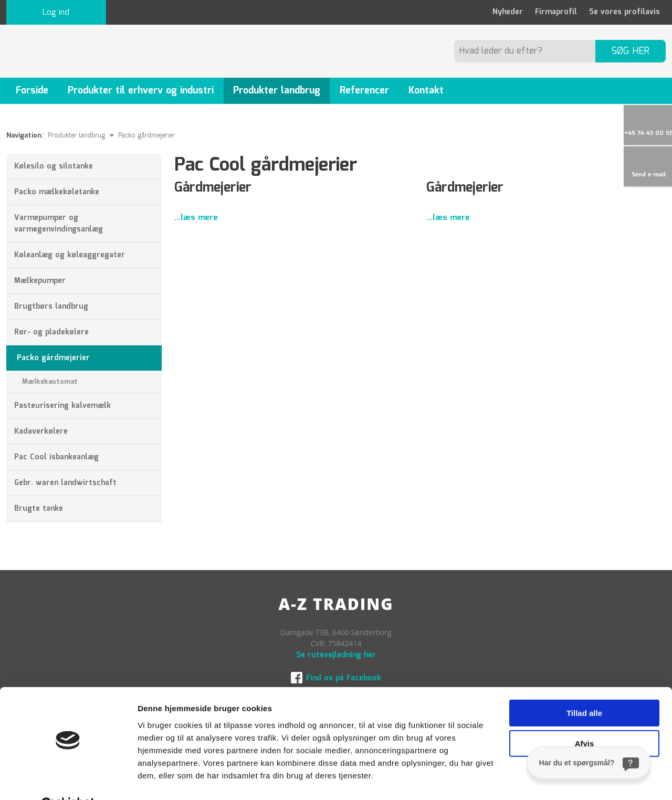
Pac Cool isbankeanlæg (56, 457)
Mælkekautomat (50, 382)
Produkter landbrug (277, 91)
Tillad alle (584, 688)
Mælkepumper (40, 281)
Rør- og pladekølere (51, 332)
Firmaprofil (556, 12)
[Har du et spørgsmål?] (589, 763)
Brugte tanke (39, 509)
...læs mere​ (196, 218)
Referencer (364, 91)
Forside (32, 91)
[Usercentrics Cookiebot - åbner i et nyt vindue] (68, 780)
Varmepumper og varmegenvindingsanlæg (59, 224)
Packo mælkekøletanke (57, 192)
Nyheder (508, 12)
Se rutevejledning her (336, 655)
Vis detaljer (159, 779)
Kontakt (426, 91)
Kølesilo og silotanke (54, 166)
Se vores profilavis (624, 12)
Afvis (585, 718)
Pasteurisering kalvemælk (62, 406)
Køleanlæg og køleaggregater (70, 255)
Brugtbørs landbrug (51, 307)
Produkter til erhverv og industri (141, 91)
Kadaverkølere (41, 431)
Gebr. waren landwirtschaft (65, 483)
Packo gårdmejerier (146, 136)
